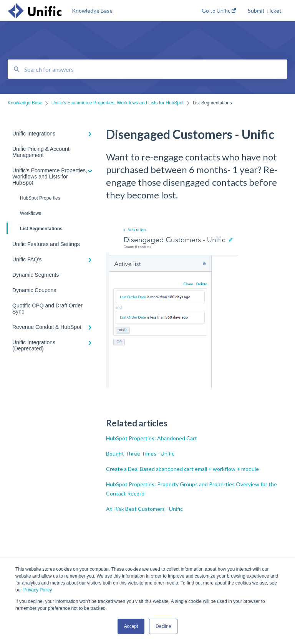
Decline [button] (163, 626)
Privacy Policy (38, 590)
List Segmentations (35, 228)
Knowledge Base (92, 11)
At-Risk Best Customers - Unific (144, 509)
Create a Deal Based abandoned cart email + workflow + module (182, 469)
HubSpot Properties (40, 198)
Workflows (31, 213)
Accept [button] (131, 626)
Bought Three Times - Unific (140, 453)
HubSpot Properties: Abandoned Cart (152, 438)
